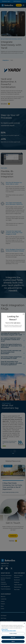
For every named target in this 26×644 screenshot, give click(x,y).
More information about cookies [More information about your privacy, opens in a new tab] (9, 631)
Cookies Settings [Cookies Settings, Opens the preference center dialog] (13, 633)
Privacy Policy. (5, 629)
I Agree (13, 641)
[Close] (24, 623)
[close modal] (24, 314)
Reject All (13, 637)
